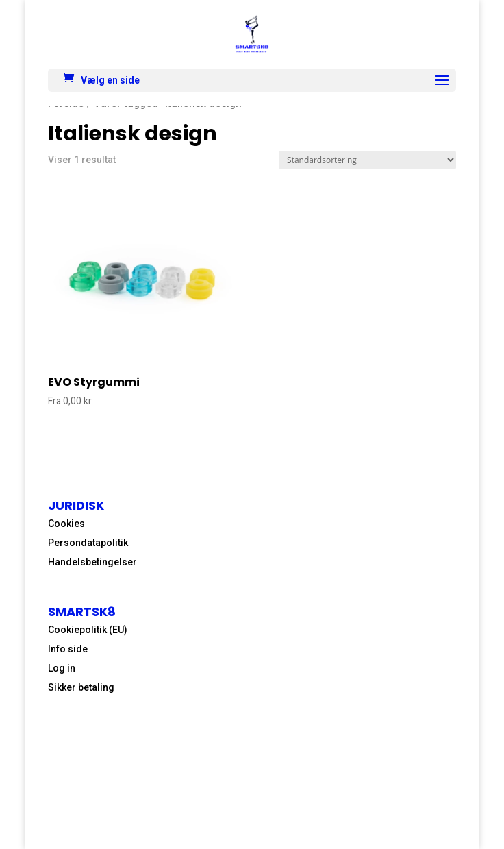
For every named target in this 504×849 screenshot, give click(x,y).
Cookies (66, 524)
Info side (68, 649)
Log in (62, 668)
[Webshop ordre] (367, 160)
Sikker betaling (81, 687)
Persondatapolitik (88, 543)
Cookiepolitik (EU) (88, 630)
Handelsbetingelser (92, 562)
